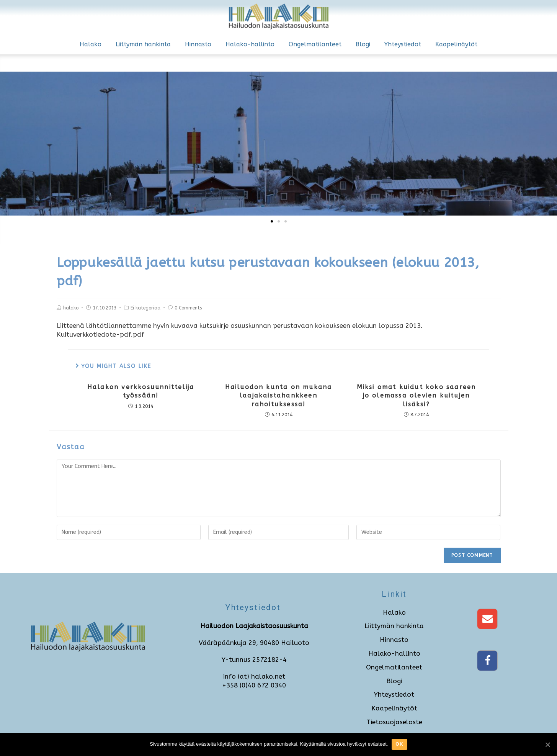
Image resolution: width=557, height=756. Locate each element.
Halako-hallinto (250, 44)
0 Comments (188, 308)
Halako (91, 44)
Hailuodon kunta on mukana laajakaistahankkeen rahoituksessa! (279, 396)
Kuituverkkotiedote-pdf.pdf (100, 334)
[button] (272, 221)
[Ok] (547, 745)
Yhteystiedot (403, 44)
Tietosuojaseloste (394, 722)
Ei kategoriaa (145, 308)
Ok (399, 744)
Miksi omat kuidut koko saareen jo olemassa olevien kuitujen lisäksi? (417, 396)
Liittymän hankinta (143, 44)
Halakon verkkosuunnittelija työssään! (141, 391)
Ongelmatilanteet (315, 44)
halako (71, 308)
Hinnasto (198, 44)
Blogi (363, 44)
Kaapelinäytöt (456, 44)
